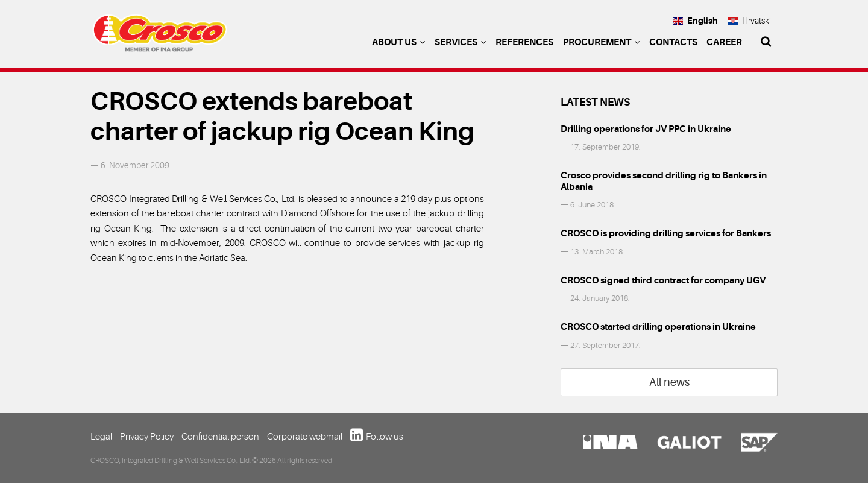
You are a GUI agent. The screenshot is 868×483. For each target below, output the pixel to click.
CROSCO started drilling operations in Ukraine (658, 327)
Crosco (160, 36)
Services (461, 42)
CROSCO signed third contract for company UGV (663, 280)
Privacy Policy (147, 437)
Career (724, 42)
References (524, 42)
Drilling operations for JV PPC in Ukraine (646, 129)
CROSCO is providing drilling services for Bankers (666, 233)
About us (399, 42)
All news (669, 382)
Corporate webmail (305, 437)
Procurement (602, 42)
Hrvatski (750, 21)
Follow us (385, 437)
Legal (101, 437)
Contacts (673, 42)
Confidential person (220, 437)
